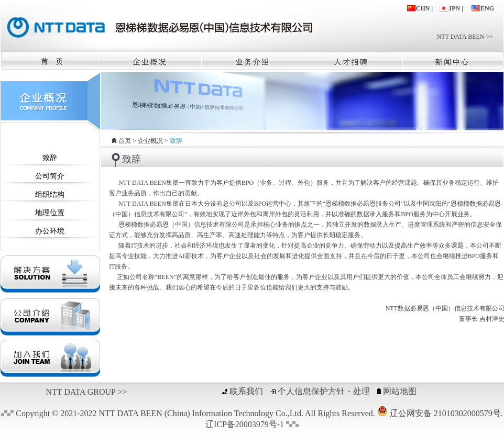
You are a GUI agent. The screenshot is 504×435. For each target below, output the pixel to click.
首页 (125, 141)
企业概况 (150, 141)
